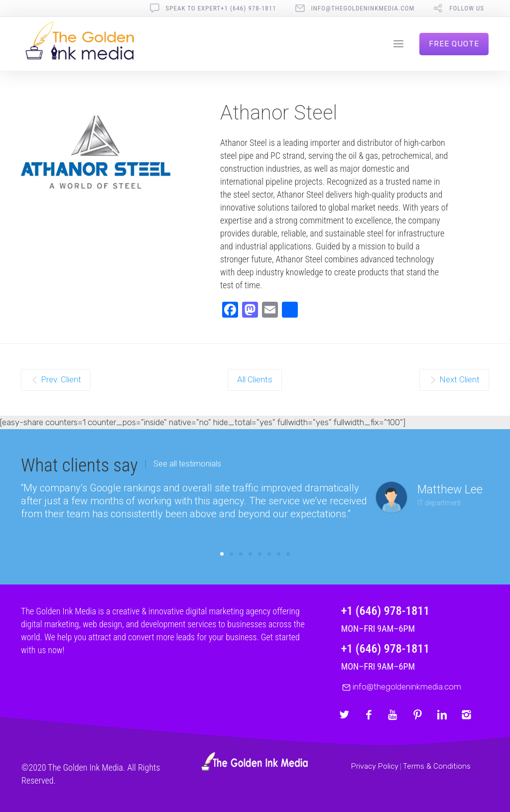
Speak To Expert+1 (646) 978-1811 (221, 8)
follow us (467, 8)
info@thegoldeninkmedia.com (363, 8)
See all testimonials (187, 464)
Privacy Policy (375, 766)
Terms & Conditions (437, 766)
